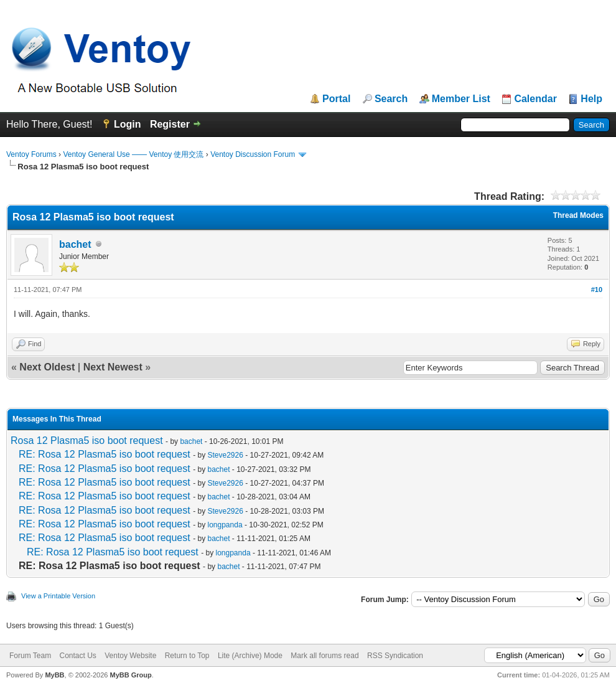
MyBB (54, 675)
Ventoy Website (130, 656)
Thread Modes (578, 215)
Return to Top (187, 656)
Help (591, 99)
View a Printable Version (58, 596)
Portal (336, 99)
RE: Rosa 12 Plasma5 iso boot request (105, 454)
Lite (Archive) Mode (250, 656)
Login (128, 124)
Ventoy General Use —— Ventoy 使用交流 (133, 154)
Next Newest (113, 367)
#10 (597, 290)
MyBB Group (130, 675)
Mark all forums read (324, 656)
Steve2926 (226, 455)
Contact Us (77, 656)
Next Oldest (47, 367)
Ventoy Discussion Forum (253, 154)
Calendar (535, 99)
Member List (461, 99)
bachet (75, 244)
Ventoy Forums (31, 154)
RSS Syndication (395, 656)
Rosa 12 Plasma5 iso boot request (87, 441)
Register (170, 124)
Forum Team (30, 656)
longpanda (225, 525)
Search (391, 99)
